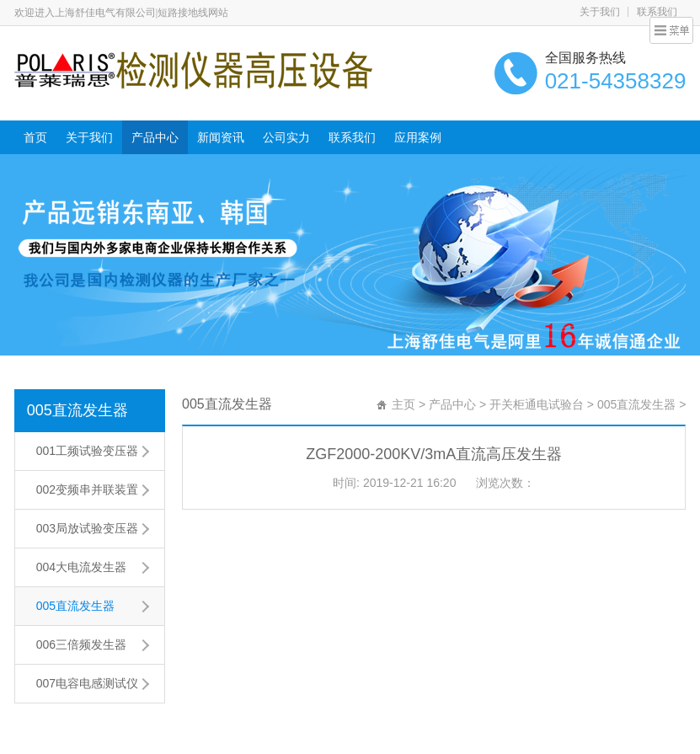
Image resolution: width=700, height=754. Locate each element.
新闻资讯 (221, 137)
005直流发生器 (77, 410)
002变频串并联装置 (87, 489)
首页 (35, 137)
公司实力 (286, 137)
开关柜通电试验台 (537, 404)
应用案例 (418, 137)
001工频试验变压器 (87, 451)
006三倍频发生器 (81, 644)
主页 (403, 404)
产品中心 (155, 137)
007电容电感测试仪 (87, 683)
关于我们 (600, 12)
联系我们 (657, 12)
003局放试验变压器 (87, 528)
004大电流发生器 (81, 567)
